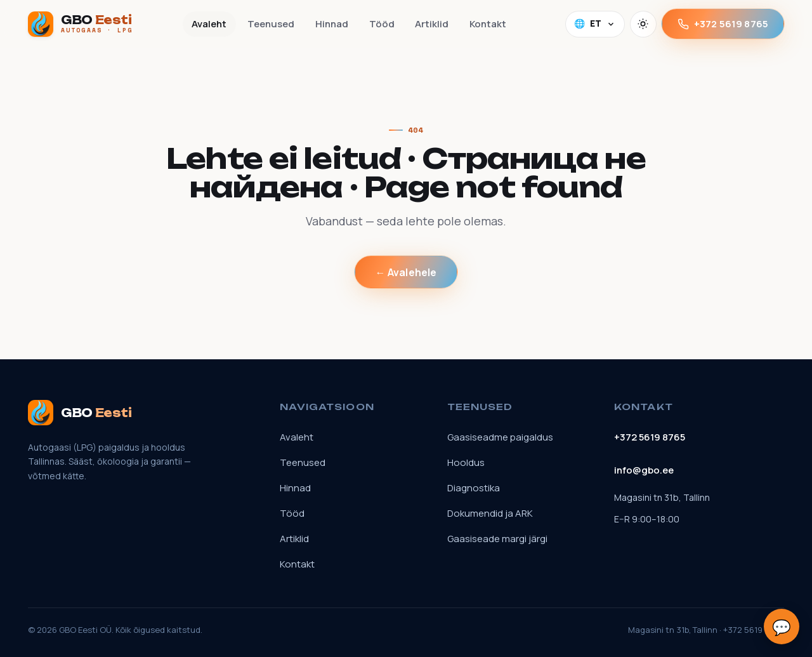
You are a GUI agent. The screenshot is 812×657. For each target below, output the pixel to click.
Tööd (382, 24)
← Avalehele (406, 272)
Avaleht (209, 24)
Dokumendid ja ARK (490, 513)
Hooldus (466, 462)
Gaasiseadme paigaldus (500, 437)
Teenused (271, 24)
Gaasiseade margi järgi (497, 539)
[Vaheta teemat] (643, 24)
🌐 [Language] (595, 23)
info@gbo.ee (644, 470)
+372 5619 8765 (723, 24)
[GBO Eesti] (81, 24)
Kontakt (488, 24)
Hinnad (332, 24)
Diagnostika (474, 488)
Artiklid (432, 24)
